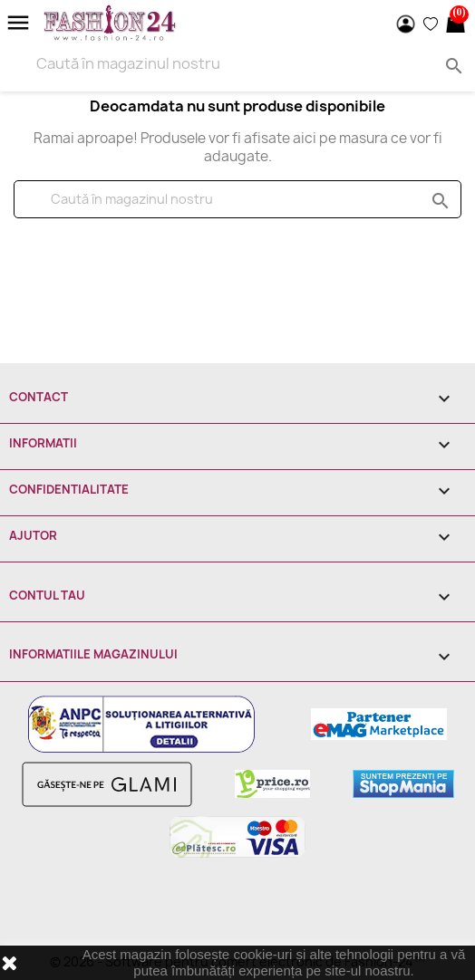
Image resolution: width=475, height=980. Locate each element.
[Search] (237, 63)
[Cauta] (237, 199)
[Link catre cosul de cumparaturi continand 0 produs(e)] (456, 24)
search (438, 200)
